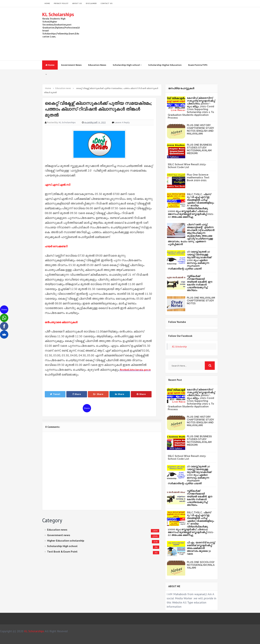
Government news (59, 535)
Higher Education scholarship (66, 541)
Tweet (55, 394)
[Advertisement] (158, 34)
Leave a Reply (122, 122)
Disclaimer (91, 3)
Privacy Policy (61, 3)
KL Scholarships (58, 14)
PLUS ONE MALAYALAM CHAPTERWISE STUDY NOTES (201, 301)
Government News (71, 65)
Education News (97, 65)
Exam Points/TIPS (198, 65)
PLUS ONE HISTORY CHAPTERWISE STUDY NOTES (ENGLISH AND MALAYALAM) (200, 129)
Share (77, 394)
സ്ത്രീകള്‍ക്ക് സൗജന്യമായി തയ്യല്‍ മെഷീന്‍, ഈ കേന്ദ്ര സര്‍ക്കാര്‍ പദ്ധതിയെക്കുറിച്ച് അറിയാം (200, 283)
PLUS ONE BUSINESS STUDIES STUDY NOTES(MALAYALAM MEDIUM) (199, 149)
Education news (57, 530)
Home (50, 65)
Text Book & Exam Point (62, 552)
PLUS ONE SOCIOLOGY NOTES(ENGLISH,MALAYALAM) (201, 565)
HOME (47, 3)
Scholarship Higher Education (165, 65)
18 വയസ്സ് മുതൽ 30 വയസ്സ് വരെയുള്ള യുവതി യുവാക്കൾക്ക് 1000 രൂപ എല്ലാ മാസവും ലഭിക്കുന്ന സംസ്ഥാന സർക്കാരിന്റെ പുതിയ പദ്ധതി (190, 260)
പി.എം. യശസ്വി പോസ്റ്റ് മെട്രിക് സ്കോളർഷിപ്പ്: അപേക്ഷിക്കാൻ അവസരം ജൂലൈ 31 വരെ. (201, 548)
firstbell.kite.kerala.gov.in (135, 370)
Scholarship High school (127, 65)
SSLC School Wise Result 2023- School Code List (187, 166)
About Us (77, 3)
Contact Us (107, 3)
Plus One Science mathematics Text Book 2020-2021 (198, 178)
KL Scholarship (179, 346)
